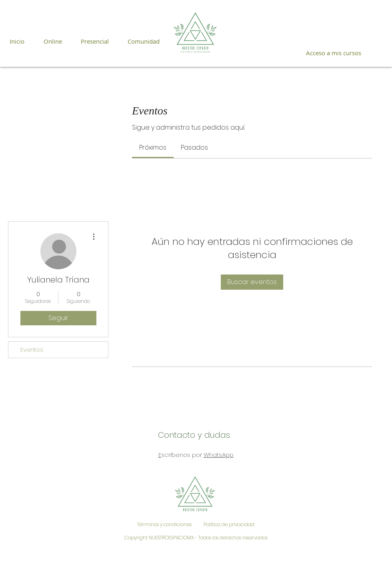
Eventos (32, 350)
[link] (153, 147)
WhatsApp (219, 455)
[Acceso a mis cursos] (333, 53)
